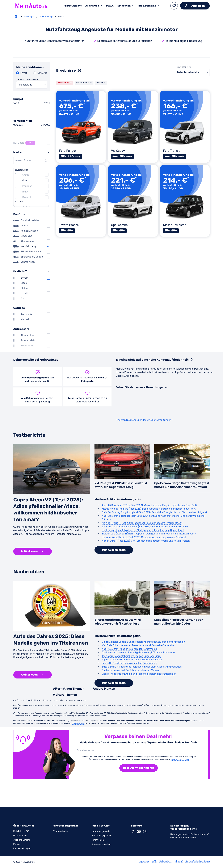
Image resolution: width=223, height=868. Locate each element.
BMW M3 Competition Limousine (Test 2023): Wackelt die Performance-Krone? (145, 527)
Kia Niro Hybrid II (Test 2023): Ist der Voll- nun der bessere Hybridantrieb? (142, 523)
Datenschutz (166, 862)
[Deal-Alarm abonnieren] (139, 768)
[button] (174, 6)
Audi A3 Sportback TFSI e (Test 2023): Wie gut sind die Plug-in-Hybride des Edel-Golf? (150, 505)
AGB (154, 862)
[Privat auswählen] (22, 73)
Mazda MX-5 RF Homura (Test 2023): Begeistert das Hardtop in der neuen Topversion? (149, 509)
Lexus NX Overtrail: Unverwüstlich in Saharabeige (129, 663)
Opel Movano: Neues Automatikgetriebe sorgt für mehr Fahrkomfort (139, 652)
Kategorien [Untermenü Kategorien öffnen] (126, 6)
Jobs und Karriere (22, 840)
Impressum (144, 862)
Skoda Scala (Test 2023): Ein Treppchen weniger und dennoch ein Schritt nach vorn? (149, 534)
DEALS (110, 6)
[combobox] (32, 85)
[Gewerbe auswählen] (40, 73)
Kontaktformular (188, 838)
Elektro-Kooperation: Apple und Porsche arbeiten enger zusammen (139, 674)
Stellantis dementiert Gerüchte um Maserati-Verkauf (131, 670)
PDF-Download (78, 723)
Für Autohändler (60, 831)
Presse (17, 844)
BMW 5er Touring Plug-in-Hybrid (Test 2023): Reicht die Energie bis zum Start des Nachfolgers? (154, 512)
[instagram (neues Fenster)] (145, 832)
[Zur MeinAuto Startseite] (32, 6)
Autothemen (98, 840)
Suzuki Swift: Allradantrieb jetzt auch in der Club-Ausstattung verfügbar (142, 667)
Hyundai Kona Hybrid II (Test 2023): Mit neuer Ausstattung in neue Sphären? (144, 537)
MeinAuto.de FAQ (21, 831)
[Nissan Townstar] (185, 201)
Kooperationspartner (102, 844)
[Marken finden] (31, 161)
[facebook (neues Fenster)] (133, 832)
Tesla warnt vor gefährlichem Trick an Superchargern (131, 656)
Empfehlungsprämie (101, 836)
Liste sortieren (184, 67)
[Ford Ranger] (81, 127)
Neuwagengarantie (101, 831)
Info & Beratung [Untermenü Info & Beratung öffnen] (149, 6)
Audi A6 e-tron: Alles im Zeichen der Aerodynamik (130, 649)
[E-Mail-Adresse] (138, 750)
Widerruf (179, 862)
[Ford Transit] (185, 127)
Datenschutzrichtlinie (180, 759)
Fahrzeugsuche (73, 6)
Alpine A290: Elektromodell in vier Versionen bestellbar (132, 660)
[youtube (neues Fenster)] (139, 832)
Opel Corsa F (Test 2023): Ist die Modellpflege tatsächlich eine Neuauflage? (143, 530)
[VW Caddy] (133, 127)
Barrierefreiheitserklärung (198, 862)
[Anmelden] (195, 6)
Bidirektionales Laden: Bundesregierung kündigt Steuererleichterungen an (143, 642)
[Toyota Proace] (81, 201)
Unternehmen (20, 836)
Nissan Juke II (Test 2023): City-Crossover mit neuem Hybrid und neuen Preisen (146, 541)
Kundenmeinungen (22, 849)
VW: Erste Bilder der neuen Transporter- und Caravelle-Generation (139, 645)
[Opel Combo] (133, 201)
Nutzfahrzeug (46, 17)
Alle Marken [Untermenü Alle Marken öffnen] (94, 6)
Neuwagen (29, 17)
